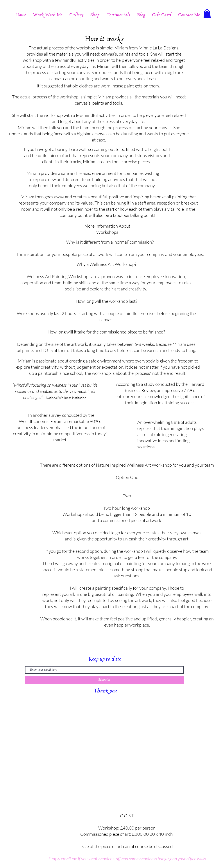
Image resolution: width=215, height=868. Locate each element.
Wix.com (95, 701)
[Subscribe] (104, 680)
